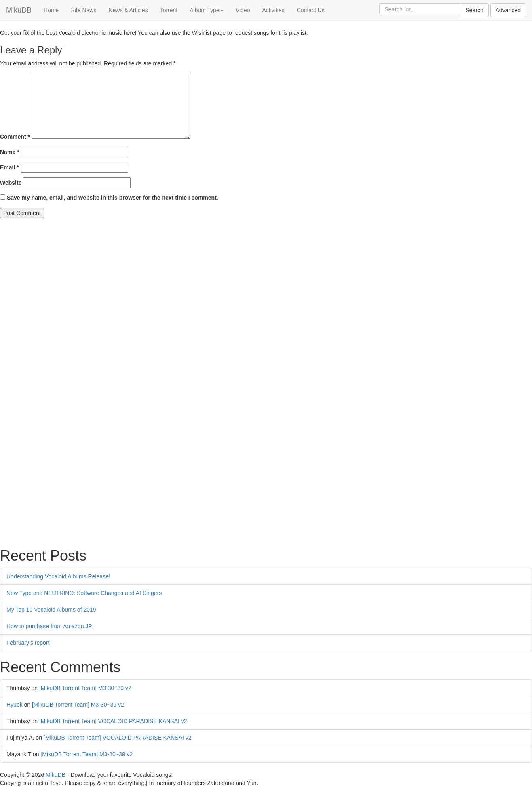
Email (9, 167)
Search (474, 10)
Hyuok (15, 705)
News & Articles (128, 10)
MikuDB (19, 10)
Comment (15, 137)
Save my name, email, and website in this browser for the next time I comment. (113, 198)
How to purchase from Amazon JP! (50, 626)
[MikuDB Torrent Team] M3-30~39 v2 (85, 688)
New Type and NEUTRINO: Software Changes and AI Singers (84, 593)
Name (9, 152)
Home (51, 10)
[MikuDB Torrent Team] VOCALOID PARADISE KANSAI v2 (113, 721)
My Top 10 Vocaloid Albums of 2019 (51, 610)
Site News (83, 10)
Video (243, 10)
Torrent (169, 10)
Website (11, 183)
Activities (273, 10)
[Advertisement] (243, 279)
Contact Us (311, 10)
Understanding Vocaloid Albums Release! (58, 576)
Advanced (508, 10)
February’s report (28, 643)
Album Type (207, 10)
